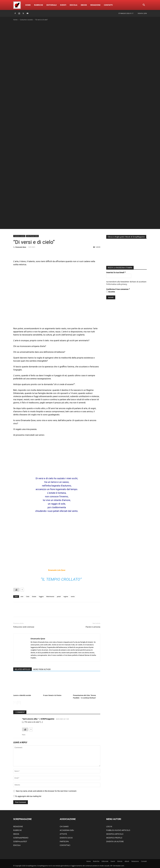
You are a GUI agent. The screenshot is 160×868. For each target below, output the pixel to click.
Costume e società (26, 20)
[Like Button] (16, 590)
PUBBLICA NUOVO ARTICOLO (118, 830)
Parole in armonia (93, 627)
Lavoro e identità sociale (22, 695)
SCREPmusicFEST (20, 841)
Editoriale (52, 5)
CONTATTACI (65, 845)
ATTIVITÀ (63, 834)
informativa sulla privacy (117, 284)
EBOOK (16, 834)
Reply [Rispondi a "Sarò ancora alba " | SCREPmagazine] (24, 735)
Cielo (28, 596)
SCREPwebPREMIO (21, 838)
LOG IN (109, 826)
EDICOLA (17, 845)
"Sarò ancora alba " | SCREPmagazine (38, 719)
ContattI (108, 5)
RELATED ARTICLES (22, 669)
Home (28, 5)
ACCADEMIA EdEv (67, 830)
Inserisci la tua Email (116, 272)
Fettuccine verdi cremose (24, 627)
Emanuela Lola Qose (57, 570)
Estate (34, 596)
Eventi (63, 5)
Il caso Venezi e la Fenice (52, 695)
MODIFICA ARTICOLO (115, 834)
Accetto (111, 291)
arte (22, 596)
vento (73, 596)
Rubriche (39, 5)
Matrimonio (50, 596)
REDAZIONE (18, 826)
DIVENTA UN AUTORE (115, 841)
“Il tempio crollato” (61, 579)
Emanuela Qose (21, 247)
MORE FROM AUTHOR (42, 669)
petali (59, 596)
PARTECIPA (64, 841)
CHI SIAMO (64, 826)
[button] (144, 5)
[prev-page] (15, 703)
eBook (84, 5)
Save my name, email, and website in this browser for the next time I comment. (46, 791)
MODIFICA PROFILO (114, 838)
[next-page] (19, 703)
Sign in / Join (142, 13)
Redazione (95, 5)
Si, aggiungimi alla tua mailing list (27, 796)
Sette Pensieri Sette (32, 236)
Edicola (73, 5)
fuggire (41, 596)
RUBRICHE (17, 830)
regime (66, 596)
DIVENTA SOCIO (66, 838)
